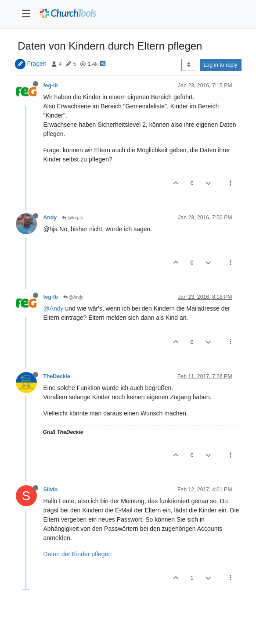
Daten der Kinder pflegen (78, 554)
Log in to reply (221, 65)
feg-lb (51, 86)
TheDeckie (57, 376)
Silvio (51, 490)
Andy (50, 218)
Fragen (36, 64)
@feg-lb (72, 218)
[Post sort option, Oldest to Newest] (189, 65)
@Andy (73, 297)
